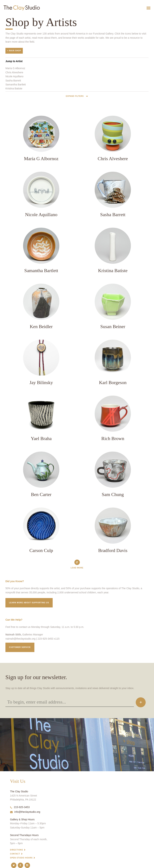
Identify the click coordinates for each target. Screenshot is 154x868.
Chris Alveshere (14, 72)
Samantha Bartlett (16, 85)
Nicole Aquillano (14, 76)
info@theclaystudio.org (25, 812)
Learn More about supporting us (29, 603)
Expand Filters (75, 96)
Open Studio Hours (21, 858)
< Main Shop (14, 51)
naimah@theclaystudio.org (20, 639)
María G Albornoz (15, 68)
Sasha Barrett (13, 81)
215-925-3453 (20, 807)
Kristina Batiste (14, 88)
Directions (17, 850)
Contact (15, 854)
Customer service (20, 647)
